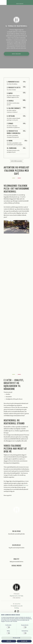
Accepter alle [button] (24, 641)
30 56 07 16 (17, 604)
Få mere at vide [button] (16, 638)
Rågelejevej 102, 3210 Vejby (17, 596)
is (24, 459)
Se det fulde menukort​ (16, 161)
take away (25, 485)
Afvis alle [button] (9, 641)
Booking (17, 608)
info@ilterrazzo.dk (17, 606)
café (20, 197)
